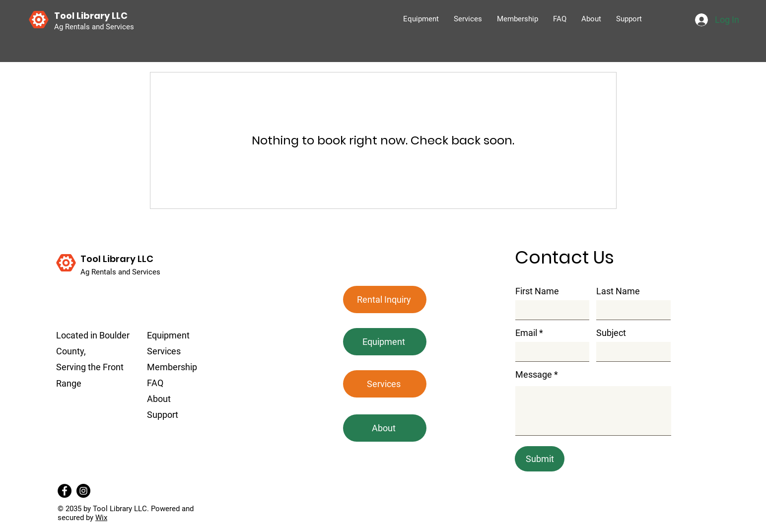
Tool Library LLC (117, 259)
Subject (611, 333)
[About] (385, 428)
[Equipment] (385, 342)
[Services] (385, 384)
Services (164, 351)
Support (163, 415)
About (159, 399)
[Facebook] (65, 491)
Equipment (168, 335)
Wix (101, 518)
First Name (537, 291)
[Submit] (540, 459)
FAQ (155, 383)
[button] (385, 299)
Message (534, 375)
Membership (172, 367)
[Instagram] (83, 491)
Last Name (618, 291)
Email (526, 333)
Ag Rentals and (106, 272)
